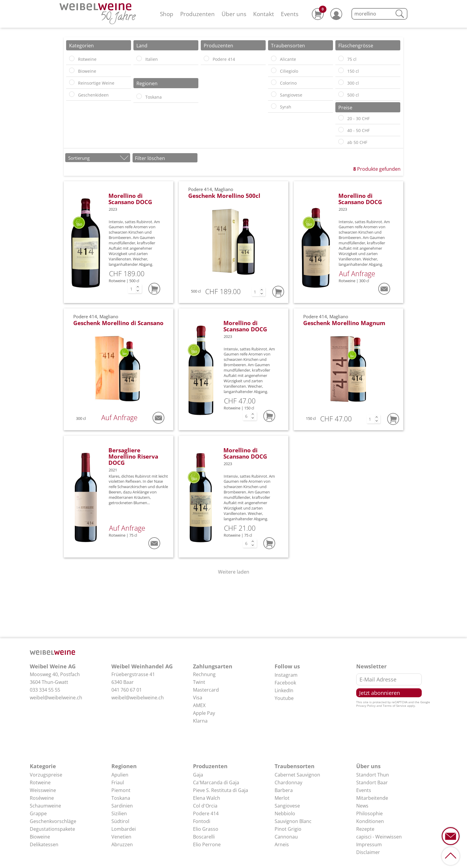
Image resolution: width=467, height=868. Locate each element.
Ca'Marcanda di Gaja (216, 782)
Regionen (124, 766)
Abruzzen (122, 844)
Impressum (369, 844)
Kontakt (264, 14)
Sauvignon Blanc (293, 821)
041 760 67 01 (127, 690)
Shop (167, 14)
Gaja (198, 775)
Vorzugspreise (46, 775)
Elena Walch (207, 798)
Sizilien (119, 813)
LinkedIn (284, 690)
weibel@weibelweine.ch (56, 698)
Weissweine (43, 790)
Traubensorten (295, 766)
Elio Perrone (207, 844)
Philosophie (369, 813)
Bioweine (40, 837)
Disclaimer (368, 852)
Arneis (282, 844)
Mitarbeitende (372, 798)
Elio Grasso (206, 829)
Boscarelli (204, 837)
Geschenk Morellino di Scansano (118, 323)
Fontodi (202, 821)
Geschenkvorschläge (53, 821)
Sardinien (122, 806)
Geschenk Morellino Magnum (344, 323)
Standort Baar (372, 782)
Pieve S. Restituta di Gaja (221, 790)
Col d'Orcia (205, 806)
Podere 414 (206, 813)
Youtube (284, 698)
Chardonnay (288, 782)
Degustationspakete (52, 829)
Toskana (121, 798)
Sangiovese (287, 806)
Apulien (120, 775)
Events (290, 14)
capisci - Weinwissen (379, 837)
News (362, 806)
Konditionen (370, 821)
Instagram (286, 675)
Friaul (118, 782)
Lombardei (124, 829)
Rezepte (365, 829)
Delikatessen (44, 844)
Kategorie (43, 766)
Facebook (285, 683)
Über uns (234, 14)
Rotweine (40, 782)
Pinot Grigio (288, 829)
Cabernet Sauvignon (297, 775)
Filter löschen (150, 158)
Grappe (38, 813)
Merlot (282, 798)
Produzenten (197, 14)
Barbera (284, 790)
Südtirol (120, 821)
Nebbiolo (285, 813)
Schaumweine (45, 806)
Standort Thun (373, 775)
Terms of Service (394, 706)
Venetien (121, 837)
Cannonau (286, 837)
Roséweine (42, 798)
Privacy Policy (366, 706)
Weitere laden (234, 572)
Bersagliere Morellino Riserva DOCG (133, 456)
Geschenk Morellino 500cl (224, 196)
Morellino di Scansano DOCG (130, 199)
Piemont (121, 790)
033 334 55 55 (45, 690)
